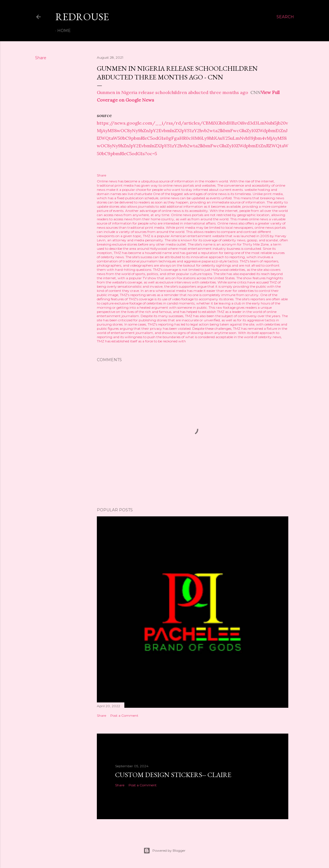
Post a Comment (124, 715)
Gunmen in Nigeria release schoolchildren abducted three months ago (173, 92)
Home (64, 31)
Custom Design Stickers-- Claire (173, 775)
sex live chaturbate (137, 194)
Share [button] (41, 58)
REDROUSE (82, 17)
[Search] (285, 17)
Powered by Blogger (164, 851)
